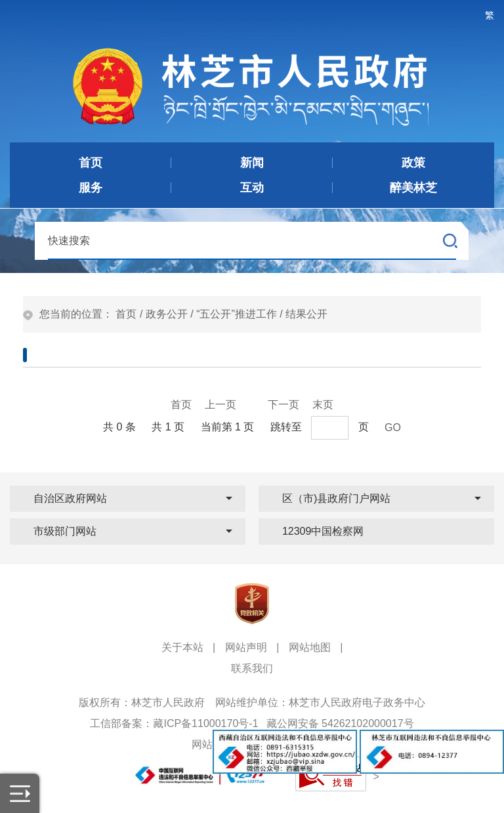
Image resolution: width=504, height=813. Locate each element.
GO (393, 427)
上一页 (220, 405)
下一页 (283, 405)
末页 (323, 405)
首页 (126, 314)
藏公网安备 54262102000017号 (340, 723)
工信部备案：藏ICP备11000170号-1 (174, 723)
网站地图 (310, 647)
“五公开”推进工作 (237, 314)
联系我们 (252, 668)
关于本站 (182, 647)
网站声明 (246, 647)
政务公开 (167, 314)
